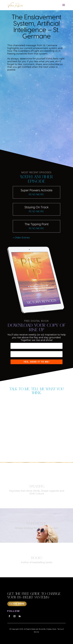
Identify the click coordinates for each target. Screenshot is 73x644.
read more (36, 195)
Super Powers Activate (36, 190)
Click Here (17, 604)
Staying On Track (37, 207)
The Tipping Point (37, 224)
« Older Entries (21, 238)
